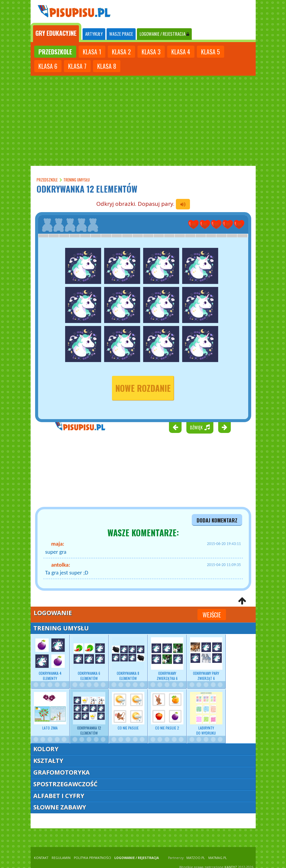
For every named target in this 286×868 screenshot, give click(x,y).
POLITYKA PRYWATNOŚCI (92, 858)
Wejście (212, 615)
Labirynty (206, 714)
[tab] (56, 32)
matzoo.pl (196, 858)
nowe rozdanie (143, 388)
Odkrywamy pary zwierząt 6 (206, 659)
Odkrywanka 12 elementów (89, 714)
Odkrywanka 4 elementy (50, 659)
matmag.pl (218, 858)
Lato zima (50, 711)
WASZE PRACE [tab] (121, 34)
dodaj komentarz (217, 520)
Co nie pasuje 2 (167, 711)
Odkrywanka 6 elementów (89, 659)
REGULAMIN (61, 858)
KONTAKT (41, 858)
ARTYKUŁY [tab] (94, 34)
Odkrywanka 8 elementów (128, 659)
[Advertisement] (143, 121)
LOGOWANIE (164, 34)
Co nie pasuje (128, 711)
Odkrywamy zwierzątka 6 (167, 659)
